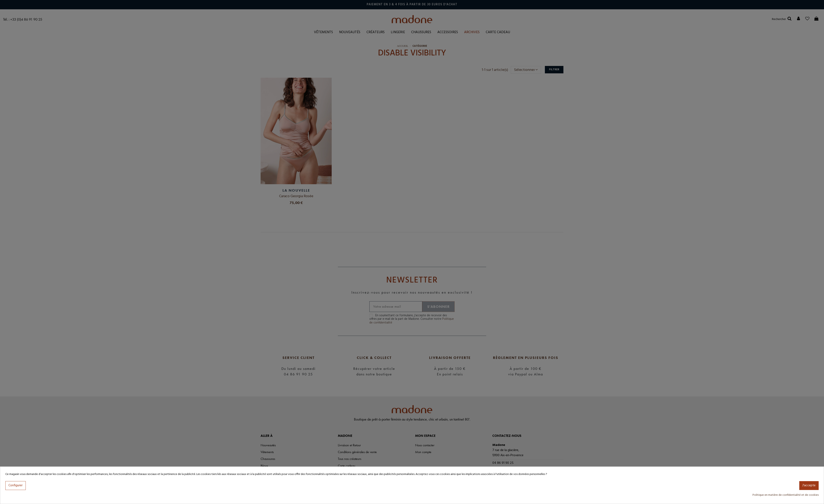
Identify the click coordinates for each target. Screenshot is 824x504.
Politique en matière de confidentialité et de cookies (786, 495)
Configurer (16, 485)
